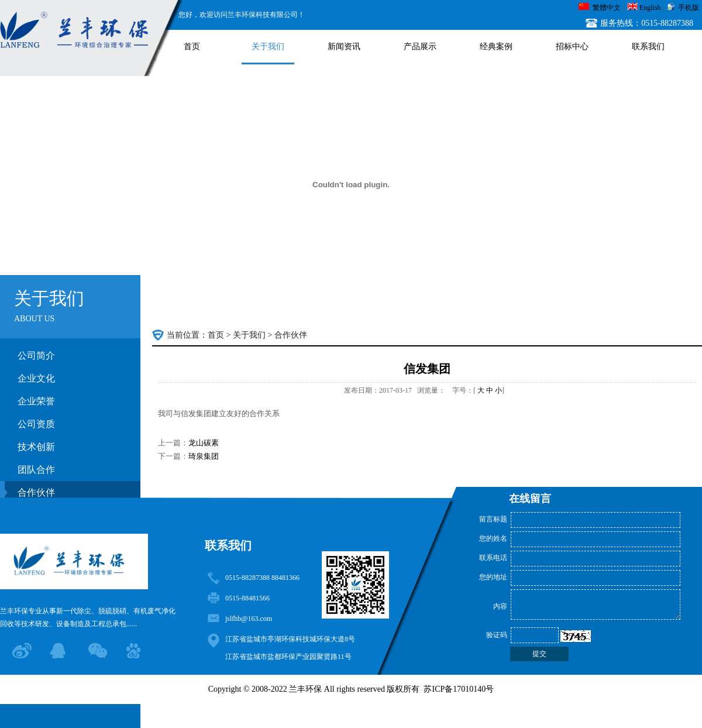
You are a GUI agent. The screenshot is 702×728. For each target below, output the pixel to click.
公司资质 (36, 424)
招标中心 (572, 47)
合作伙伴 (291, 335)
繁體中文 (607, 8)
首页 (192, 47)
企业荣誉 (36, 401)
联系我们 (648, 47)
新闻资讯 (344, 47)
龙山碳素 (204, 443)
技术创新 (36, 447)
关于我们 (268, 47)
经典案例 (496, 47)
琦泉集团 (204, 456)
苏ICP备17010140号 (459, 689)
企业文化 (36, 378)
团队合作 (36, 470)
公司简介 (36, 356)
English (650, 8)
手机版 (689, 8)
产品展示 (420, 47)
